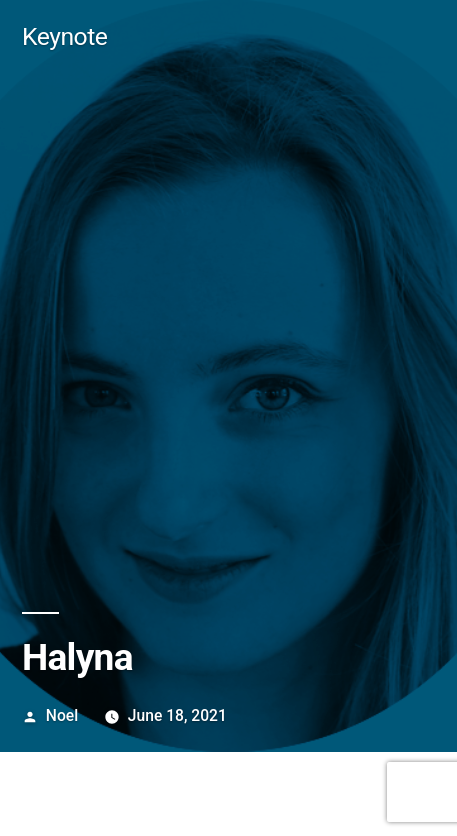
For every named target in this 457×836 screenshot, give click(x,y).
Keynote (64, 36)
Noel (62, 715)
